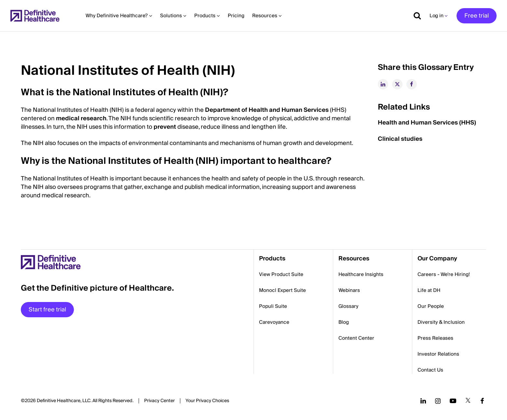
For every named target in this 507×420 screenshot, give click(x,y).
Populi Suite (273, 306)
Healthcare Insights (361, 274)
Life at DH (429, 290)
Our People (431, 306)
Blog (344, 322)
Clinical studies (401, 139)
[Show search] (415, 16)
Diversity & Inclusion (441, 322)
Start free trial (47, 310)
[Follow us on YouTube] (453, 401)
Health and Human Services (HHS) (428, 123)
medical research (81, 118)
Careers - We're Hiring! (444, 274)
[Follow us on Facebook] (482, 401)
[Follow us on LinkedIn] (423, 401)
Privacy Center (159, 401)
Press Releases (435, 338)
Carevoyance (274, 322)
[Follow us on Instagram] (438, 401)
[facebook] (412, 84)
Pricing (236, 16)
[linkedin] (383, 84)
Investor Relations (438, 354)
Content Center (356, 338)
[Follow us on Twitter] (468, 401)
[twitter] (397, 84)
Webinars (349, 290)
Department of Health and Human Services (267, 110)
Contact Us (430, 370)
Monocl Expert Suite (282, 290)
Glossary (348, 306)
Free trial (477, 16)
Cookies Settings (207, 401)
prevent (165, 127)
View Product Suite (281, 274)
